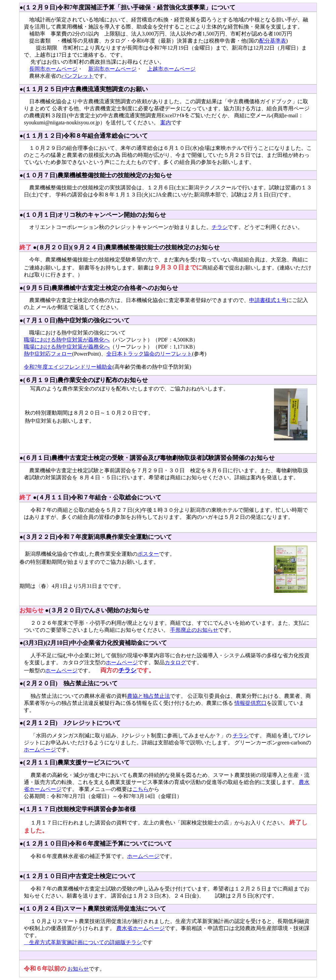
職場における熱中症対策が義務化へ (67, 340)
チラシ (220, 227)
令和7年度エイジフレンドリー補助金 (68, 367)
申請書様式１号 (268, 300)
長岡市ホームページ (53, 69)
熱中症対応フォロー (48, 354)
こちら (141, 789)
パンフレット (77, 76)
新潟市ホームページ (112, 69)
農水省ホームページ (141, 928)
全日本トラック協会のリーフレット (149, 354)
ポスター (148, 554)
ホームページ (122, 662)
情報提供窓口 (250, 703)
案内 (166, 122)
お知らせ (78, 969)
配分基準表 (273, 41)
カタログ (175, 662)
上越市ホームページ (171, 69)
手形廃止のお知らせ (194, 630)
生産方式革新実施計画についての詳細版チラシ (83, 942)
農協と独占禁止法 (149, 696)
